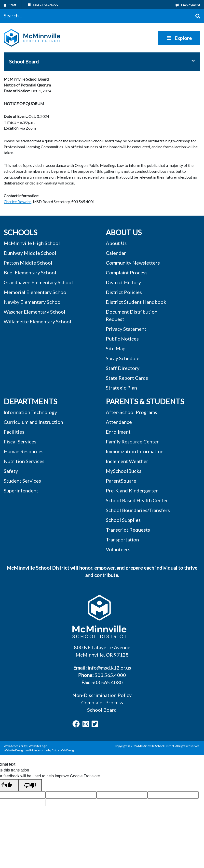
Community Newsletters (133, 263)
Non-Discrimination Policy (102, 695)
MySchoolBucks (124, 471)
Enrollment (118, 432)
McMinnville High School (32, 243)
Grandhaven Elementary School (38, 282)
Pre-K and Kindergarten (132, 490)
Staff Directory (123, 368)
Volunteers (118, 549)
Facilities (14, 432)
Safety (11, 471)
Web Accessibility (15, 746)
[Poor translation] (30, 785)
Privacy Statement (126, 329)
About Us (116, 243)
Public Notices (122, 339)
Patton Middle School (28, 263)
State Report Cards (127, 378)
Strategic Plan (121, 388)
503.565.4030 (107, 682)
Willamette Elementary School (37, 321)
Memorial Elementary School (36, 292)
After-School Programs (131, 412)
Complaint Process (102, 702)
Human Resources (24, 451)
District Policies (124, 292)
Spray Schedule (123, 358)
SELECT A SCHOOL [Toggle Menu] (43, 5)
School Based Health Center (137, 500)
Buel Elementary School (30, 272)
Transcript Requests (128, 530)
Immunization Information (135, 451)
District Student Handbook (136, 302)
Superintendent (21, 490)
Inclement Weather (127, 461)
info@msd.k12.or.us (109, 668)
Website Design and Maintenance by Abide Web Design (40, 750)
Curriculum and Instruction (33, 422)
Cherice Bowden (18, 202)
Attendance (119, 422)
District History (123, 282)
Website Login (38, 746)
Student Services (22, 481)
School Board (102, 710)
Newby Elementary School (33, 302)
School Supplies (123, 520)
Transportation (122, 539)
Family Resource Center (132, 441)
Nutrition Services (24, 461)
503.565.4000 (110, 675)
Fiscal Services (20, 441)
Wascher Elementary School (34, 312)
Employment (188, 5)
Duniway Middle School (30, 253)
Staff (10, 5)
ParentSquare (121, 481)
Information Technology (30, 412)
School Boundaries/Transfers (138, 510)
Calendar (116, 253)
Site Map (116, 348)
